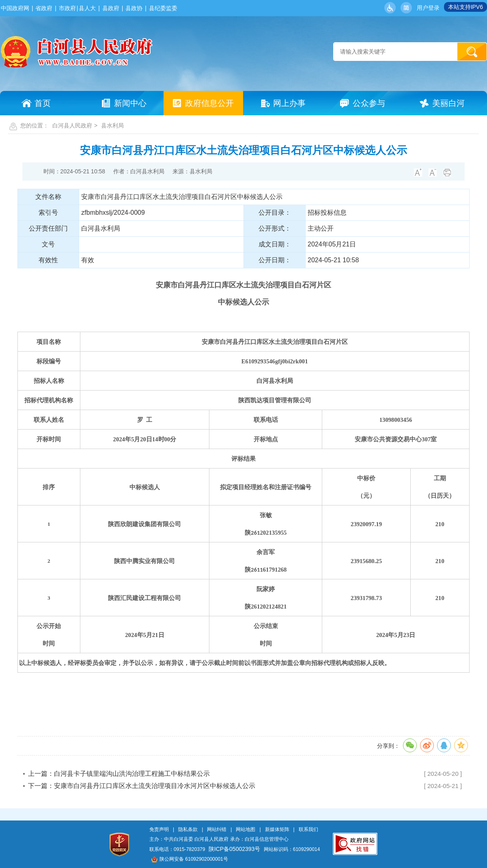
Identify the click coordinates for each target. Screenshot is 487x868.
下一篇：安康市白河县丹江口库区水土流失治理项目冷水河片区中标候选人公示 (142, 786)
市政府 (67, 8)
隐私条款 (188, 829)
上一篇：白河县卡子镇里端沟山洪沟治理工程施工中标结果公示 (119, 774)
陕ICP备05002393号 (235, 849)
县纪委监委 (163, 8)
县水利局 (112, 125)
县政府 (111, 8)
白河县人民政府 (72, 125)
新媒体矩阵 (277, 829)
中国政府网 (15, 8)
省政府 (44, 8)
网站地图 (246, 829)
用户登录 (428, 8)
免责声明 (159, 829)
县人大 (87, 8)
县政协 (134, 8)
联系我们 (308, 829)
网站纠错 (217, 829)
